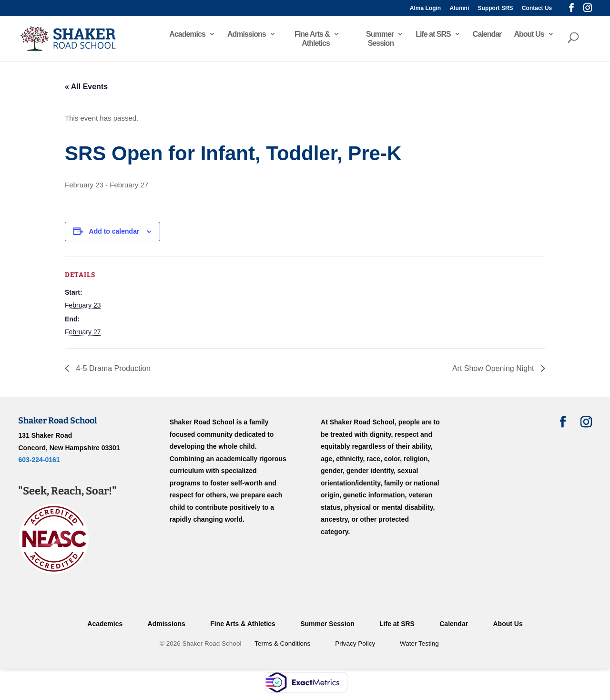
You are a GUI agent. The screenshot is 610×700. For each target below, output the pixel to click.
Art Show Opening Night (494, 368)
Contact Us (537, 8)
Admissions (247, 34)
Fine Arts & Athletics (312, 39)
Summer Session (380, 39)
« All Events (86, 87)
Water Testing (419, 643)
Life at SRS (433, 34)
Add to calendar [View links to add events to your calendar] (114, 231)
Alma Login (425, 8)
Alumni (460, 8)
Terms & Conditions (282, 643)
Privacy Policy (355, 643)
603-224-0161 (39, 460)
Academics (187, 34)
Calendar (487, 34)
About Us (529, 34)
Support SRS (496, 8)
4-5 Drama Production (112, 368)
